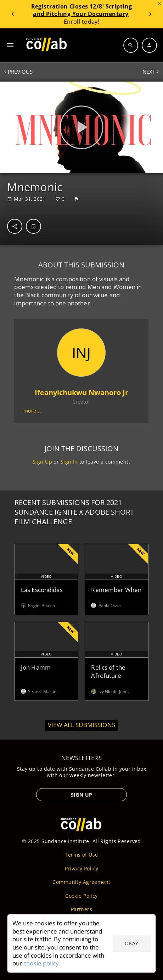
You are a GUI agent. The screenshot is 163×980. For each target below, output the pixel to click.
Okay (132, 943)
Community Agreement (81, 882)
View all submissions (81, 725)
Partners (81, 909)
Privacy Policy (82, 868)
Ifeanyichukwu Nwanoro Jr (81, 393)
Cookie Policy (81, 896)
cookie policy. (42, 963)
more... (32, 411)
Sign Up (42, 462)
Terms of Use (81, 855)
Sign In (69, 462)
